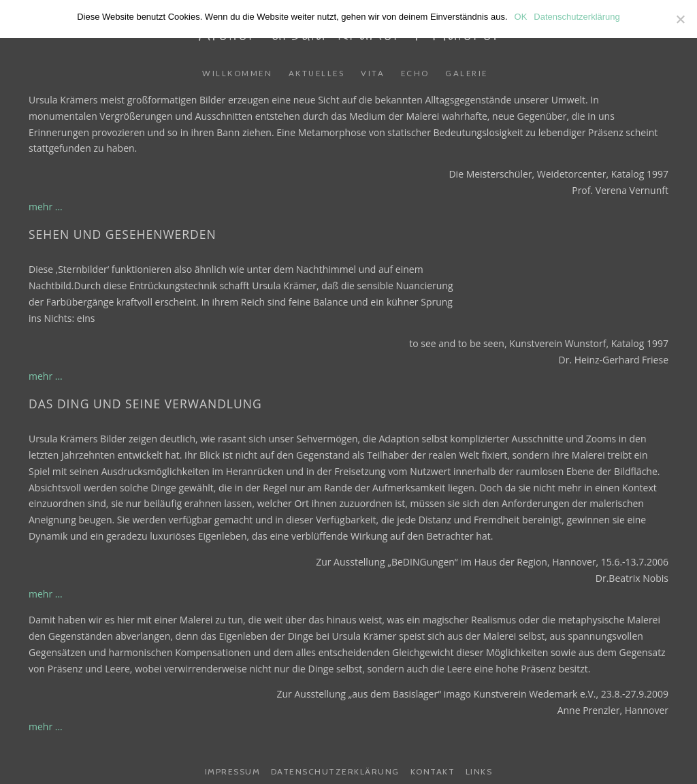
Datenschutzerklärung (335, 771)
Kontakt (433, 771)
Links (479, 771)
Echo (415, 73)
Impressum (233, 771)
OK (521, 17)
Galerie (467, 73)
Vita (373, 73)
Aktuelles (317, 73)
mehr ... (46, 207)
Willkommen (237, 73)
